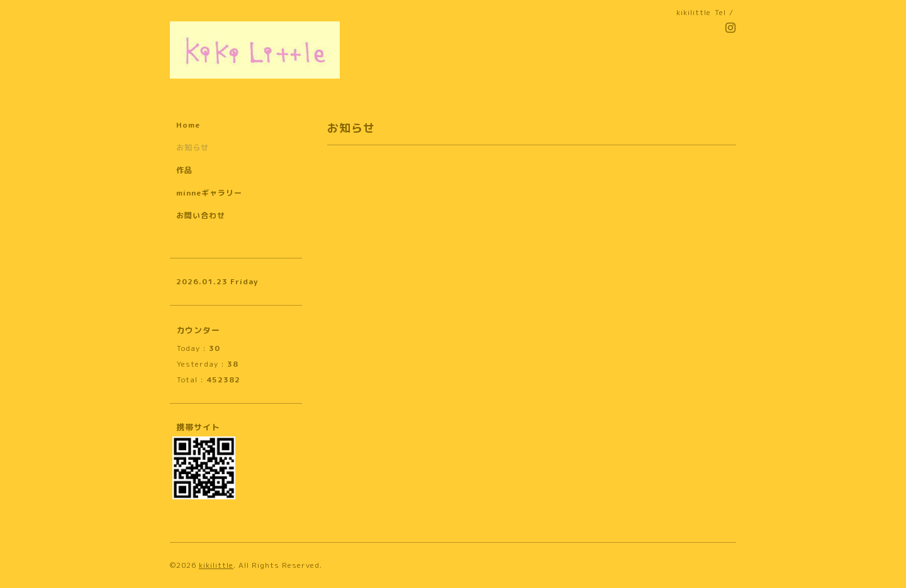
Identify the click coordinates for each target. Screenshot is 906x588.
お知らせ (193, 147)
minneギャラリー (209, 193)
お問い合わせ (201, 215)
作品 (184, 170)
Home (188, 125)
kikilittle (216, 565)
